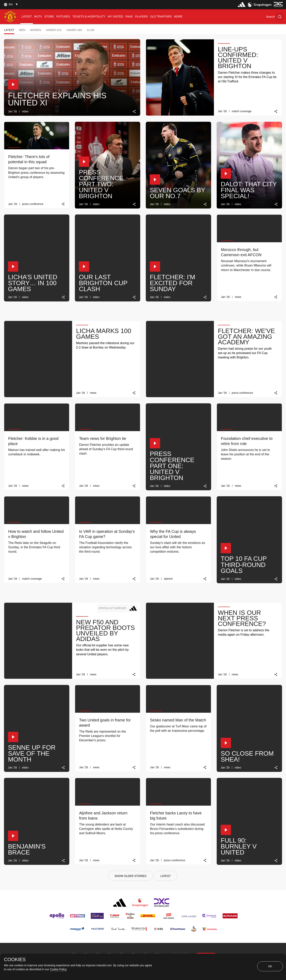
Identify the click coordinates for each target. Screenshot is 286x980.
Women (35, 30)
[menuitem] (27, 17)
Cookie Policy (58, 969)
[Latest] (165, 876)
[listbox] (10, 4)
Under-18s (74, 30)
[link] (134, 112)
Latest (9, 30)
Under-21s (54, 30)
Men (22, 30)
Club (90, 30)
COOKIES (15, 960)
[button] (274, 17)
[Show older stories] (131, 876)
